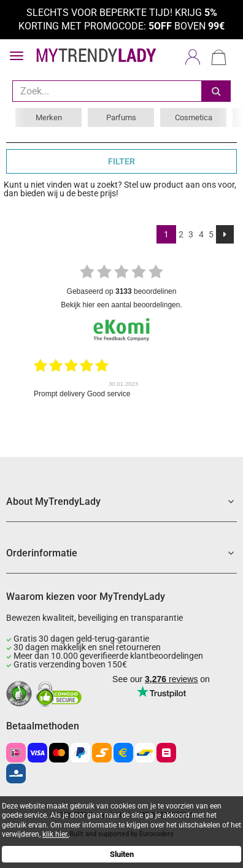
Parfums (121, 117)
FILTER (121, 161)
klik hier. (56, 834)
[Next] (225, 234)
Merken (49, 117)
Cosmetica (194, 117)
